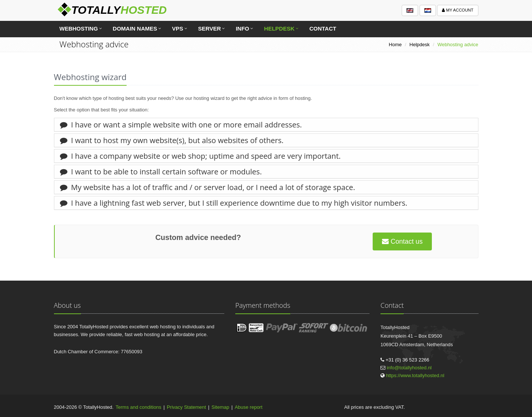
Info (242, 29)
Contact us (402, 241)
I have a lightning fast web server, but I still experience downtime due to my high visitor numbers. (234, 203)
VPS (178, 29)
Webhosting (79, 29)
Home (395, 45)
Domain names (135, 29)
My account (458, 10)
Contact (323, 29)
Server (209, 29)
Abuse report (248, 407)
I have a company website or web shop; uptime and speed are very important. (200, 156)
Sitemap (220, 407)
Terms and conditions (139, 407)
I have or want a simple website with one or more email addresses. (181, 125)
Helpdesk (279, 29)
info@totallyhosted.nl (409, 368)
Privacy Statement (187, 407)
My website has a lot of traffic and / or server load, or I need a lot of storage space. (208, 187)
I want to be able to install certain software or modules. (161, 172)
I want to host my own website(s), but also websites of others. (172, 140)
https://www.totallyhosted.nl (415, 375)
